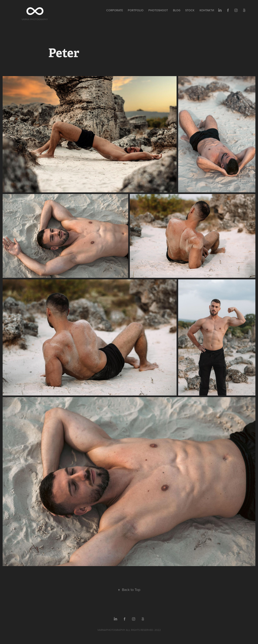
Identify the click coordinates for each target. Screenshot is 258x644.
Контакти (207, 10)
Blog (177, 10)
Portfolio (136, 10)
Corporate (115, 10)
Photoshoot (158, 10)
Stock (190, 10)
